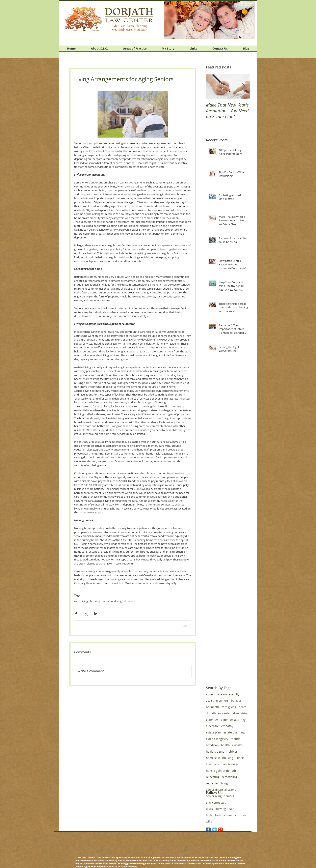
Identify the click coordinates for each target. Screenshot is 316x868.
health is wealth (232, 745)
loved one (213, 764)
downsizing (241, 713)
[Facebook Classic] (208, 830)
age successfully (228, 694)
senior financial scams (221, 790)
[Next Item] (244, 86)
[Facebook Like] (231, 45)
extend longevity (217, 739)
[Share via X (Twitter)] (86, 614)
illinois (240, 758)
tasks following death (220, 809)
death (243, 707)
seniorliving (81, 601)
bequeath (213, 707)
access (210, 694)
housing (95, 601)
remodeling (230, 777)
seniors (229, 796)
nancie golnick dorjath (221, 771)
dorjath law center (218, 713)
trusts (242, 815)
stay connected (216, 802)
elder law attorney (233, 720)
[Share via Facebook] (76, 614)
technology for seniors (221, 815)
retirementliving (112, 601)
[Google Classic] (220, 830)
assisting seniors (217, 701)
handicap (212, 745)
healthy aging (215, 751)
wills (209, 821)
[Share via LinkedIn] (96, 614)
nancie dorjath (231, 764)
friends (235, 739)
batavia (236, 701)
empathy (227, 726)
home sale (213, 758)
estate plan (214, 732)
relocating (213, 777)
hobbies (232, 751)
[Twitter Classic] (214, 830)
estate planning (234, 732)
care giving (229, 707)
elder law (212, 720)
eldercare (129, 601)
